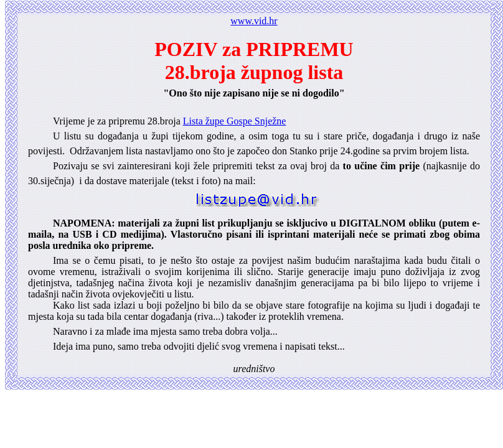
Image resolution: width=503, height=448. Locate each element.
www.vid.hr (254, 21)
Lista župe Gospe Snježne (235, 121)
